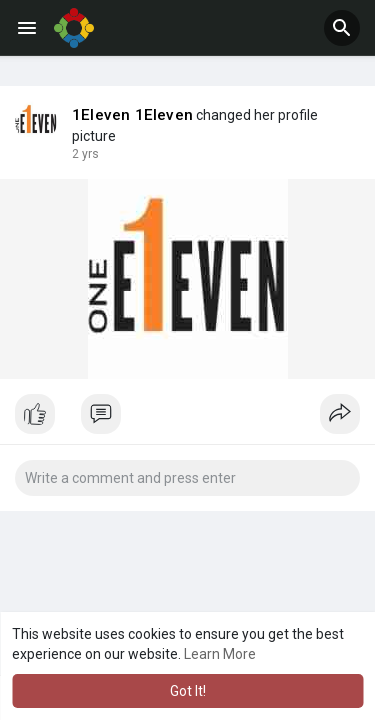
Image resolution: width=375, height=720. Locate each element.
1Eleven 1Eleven (132, 115)
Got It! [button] (188, 691)
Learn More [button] (220, 654)
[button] (342, 28)
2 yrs (85, 154)
